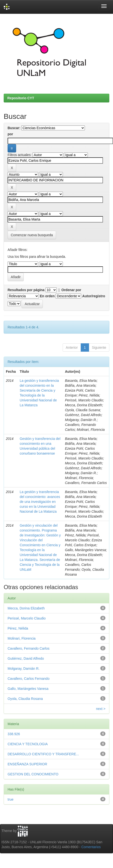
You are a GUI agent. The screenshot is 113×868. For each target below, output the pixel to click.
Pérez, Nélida (18, 628)
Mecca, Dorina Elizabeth (26, 608)
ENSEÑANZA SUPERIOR (27, 764)
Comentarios (91, 847)
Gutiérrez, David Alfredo (26, 658)
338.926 (14, 734)
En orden (47, 296)
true (11, 799)
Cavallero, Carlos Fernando (28, 679)
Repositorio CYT (21, 98)
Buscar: (14, 128)
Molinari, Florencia (22, 638)
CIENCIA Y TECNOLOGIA (28, 744)
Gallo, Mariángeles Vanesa (28, 689)
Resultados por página (26, 290)
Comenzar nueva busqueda (32, 235)
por (10, 134)
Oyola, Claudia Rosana (25, 699)
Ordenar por (71, 290)
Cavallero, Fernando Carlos (28, 648)
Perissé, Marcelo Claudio (27, 618)
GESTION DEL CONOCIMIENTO (33, 774)
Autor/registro (94, 296)
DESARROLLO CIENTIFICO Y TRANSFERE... (43, 754)
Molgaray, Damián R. (23, 669)
